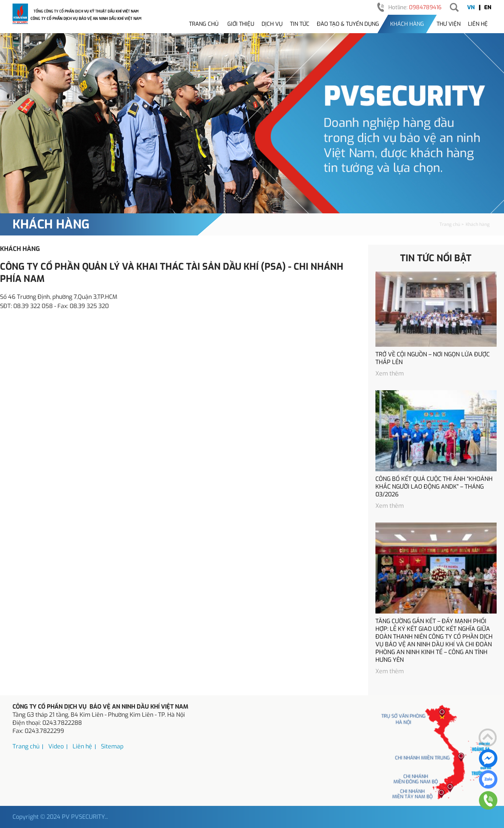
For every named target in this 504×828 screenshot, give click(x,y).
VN (471, 7)
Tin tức (300, 24)
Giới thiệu (241, 24)
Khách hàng (407, 24)
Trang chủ (204, 24)
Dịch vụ (272, 24)
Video (56, 746)
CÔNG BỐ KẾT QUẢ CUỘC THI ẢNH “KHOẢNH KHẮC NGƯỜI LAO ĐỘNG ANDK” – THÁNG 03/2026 (434, 487)
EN (488, 7)
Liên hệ (478, 24)
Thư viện (449, 24)
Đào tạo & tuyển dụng (348, 24)
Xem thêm (390, 373)
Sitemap (112, 746)
